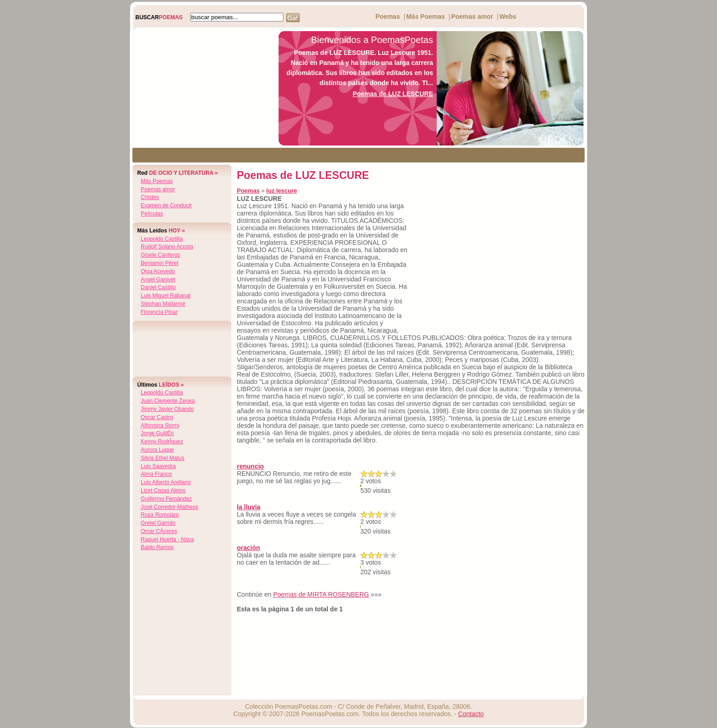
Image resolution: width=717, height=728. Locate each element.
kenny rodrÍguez (162, 442)
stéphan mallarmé (163, 304)
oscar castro (157, 417)
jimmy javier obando (167, 409)
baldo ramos (157, 547)
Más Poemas (425, 16)
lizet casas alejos (163, 491)
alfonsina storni (160, 426)
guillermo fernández (166, 499)
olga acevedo (158, 271)
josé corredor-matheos (170, 507)
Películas (152, 214)
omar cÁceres (159, 531)
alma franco (156, 474)
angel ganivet (158, 280)
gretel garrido (158, 523)
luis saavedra (158, 466)
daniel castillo (158, 287)
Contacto (471, 714)
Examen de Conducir (166, 205)
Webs (508, 16)
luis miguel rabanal (166, 296)
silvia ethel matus (163, 458)
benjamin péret (160, 263)
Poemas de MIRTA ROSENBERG (321, 594)
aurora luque (158, 450)
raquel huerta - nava (167, 539)
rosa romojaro (160, 515)
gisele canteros (161, 255)
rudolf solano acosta (167, 247)
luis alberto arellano (166, 482)
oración (249, 548)
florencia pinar (159, 312)
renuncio (250, 466)
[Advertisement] (202, 88)
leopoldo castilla (162, 239)
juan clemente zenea (168, 401)
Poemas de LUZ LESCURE (393, 94)
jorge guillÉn (157, 433)
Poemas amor (472, 16)
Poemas (388, 16)
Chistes (150, 197)
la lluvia (249, 507)
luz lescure (281, 191)
